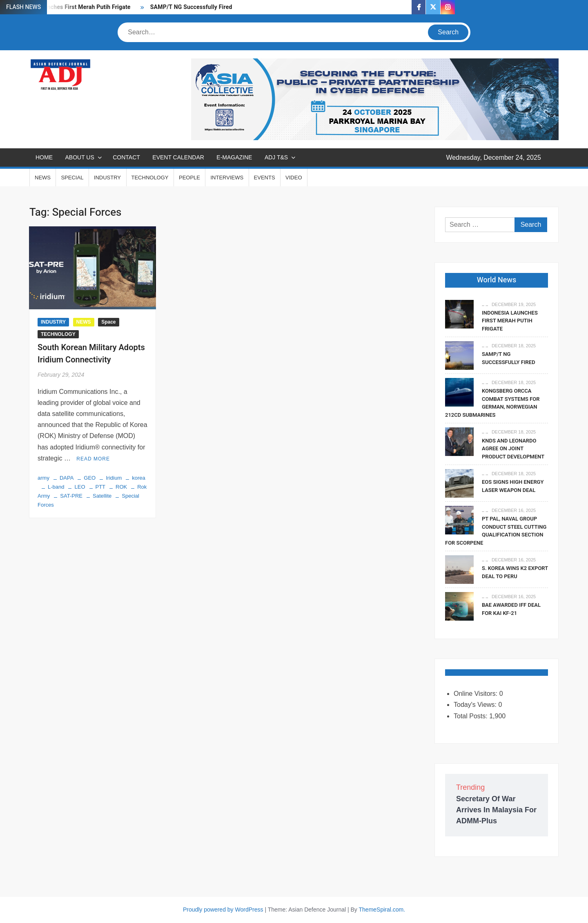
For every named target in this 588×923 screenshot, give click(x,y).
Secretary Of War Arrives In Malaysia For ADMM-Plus (496, 810)
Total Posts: (471, 716)
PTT (101, 487)
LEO (80, 487)
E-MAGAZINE (234, 157)
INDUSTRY (107, 178)
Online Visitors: (477, 694)
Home (44, 157)
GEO (90, 478)
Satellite (102, 496)
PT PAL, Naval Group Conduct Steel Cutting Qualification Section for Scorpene (496, 531)
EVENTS (265, 178)
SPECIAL (72, 178)
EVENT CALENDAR (178, 157)
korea (139, 478)
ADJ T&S (276, 157)
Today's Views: (476, 705)
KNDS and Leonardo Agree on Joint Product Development (513, 449)
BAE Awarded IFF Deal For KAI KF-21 (511, 609)
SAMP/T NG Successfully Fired (191, 7)
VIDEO (294, 178)
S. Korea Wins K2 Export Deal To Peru (515, 572)
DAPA (67, 478)
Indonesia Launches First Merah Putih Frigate (510, 321)
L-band (56, 487)
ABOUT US (79, 157)
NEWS (43, 178)
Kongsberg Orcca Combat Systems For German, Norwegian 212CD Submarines (492, 403)
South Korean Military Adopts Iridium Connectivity (91, 354)
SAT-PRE (71, 496)
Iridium (114, 478)
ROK (121, 487)
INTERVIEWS (227, 178)
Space (108, 322)
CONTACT (126, 157)
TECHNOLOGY (150, 178)
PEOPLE (189, 178)
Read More (93, 459)
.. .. (485, 304)
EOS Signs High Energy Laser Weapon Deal (513, 486)
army (43, 478)
